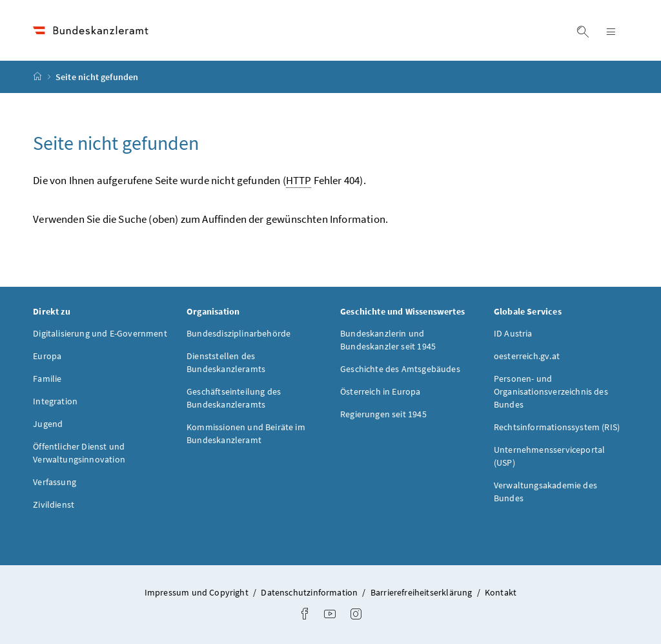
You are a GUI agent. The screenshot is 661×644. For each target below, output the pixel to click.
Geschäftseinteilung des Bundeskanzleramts (234, 398)
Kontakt (501, 592)
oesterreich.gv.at (527, 356)
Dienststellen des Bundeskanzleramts (226, 362)
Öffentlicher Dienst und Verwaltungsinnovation (79, 453)
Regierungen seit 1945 (383, 414)
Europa (47, 356)
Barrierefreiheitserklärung (422, 592)
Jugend (48, 424)
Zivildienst (54, 504)
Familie (47, 379)
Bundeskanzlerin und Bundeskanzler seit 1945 (388, 340)
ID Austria (513, 333)
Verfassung (55, 482)
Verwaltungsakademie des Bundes (545, 492)
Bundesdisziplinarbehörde (239, 333)
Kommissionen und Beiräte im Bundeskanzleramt (246, 433)
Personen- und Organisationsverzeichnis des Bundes (551, 391)
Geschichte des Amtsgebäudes (400, 369)
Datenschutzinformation (310, 592)
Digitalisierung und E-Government (100, 333)
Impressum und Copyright (198, 592)
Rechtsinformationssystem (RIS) (557, 427)
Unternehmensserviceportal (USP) (549, 456)
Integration (55, 401)
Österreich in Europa (381, 391)
